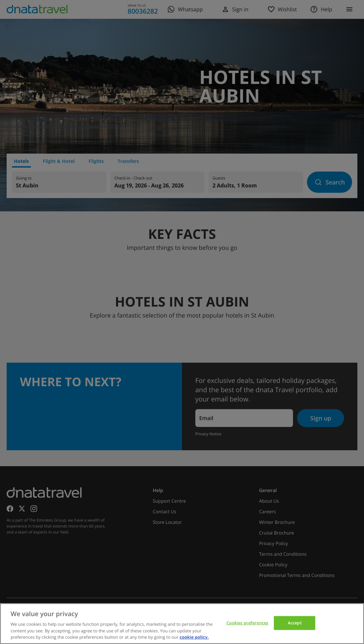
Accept (295, 623)
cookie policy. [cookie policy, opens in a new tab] (194, 637)
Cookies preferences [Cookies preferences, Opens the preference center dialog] (247, 623)
